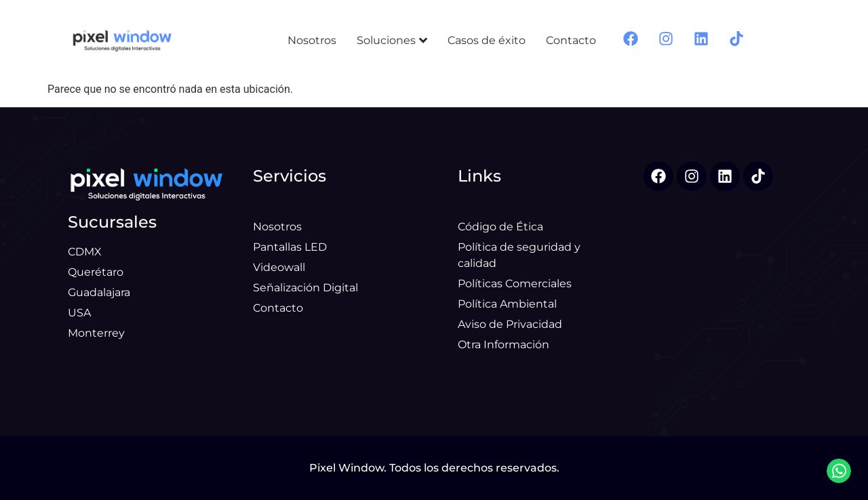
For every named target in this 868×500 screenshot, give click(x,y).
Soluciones (392, 41)
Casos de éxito (487, 40)
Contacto (571, 40)
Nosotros (312, 40)
